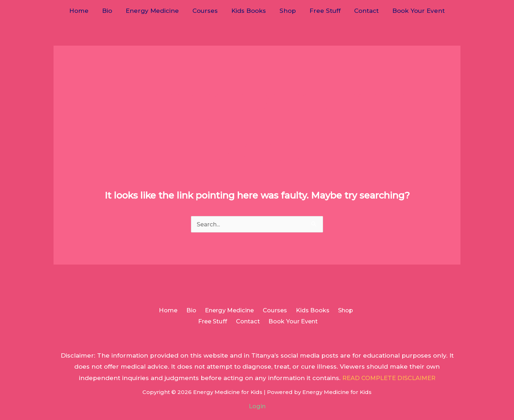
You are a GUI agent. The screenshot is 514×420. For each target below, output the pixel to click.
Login (257, 407)
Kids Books (249, 11)
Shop (286, 11)
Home (85, 11)
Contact (362, 11)
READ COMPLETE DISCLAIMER (389, 379)
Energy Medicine (155, 11)
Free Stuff (322, 11)
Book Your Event (413, 11)
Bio (111, 11)
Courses (206, 11)
